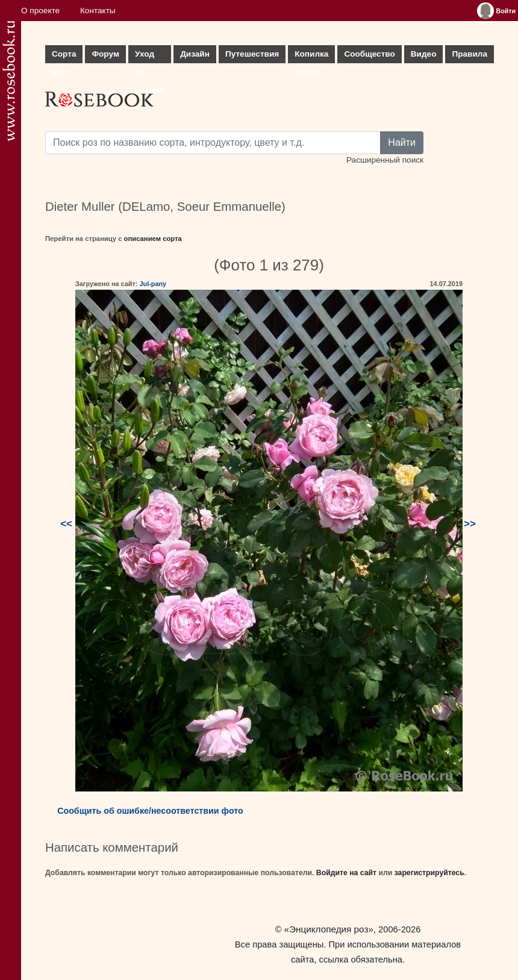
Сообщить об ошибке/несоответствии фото (150, 811)
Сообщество (369, 54)
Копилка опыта (311, 56)
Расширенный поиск (385, 160)
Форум (105, 54)
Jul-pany (153, 284)
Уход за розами (150, 56)
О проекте (40, 11)
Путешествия (252, 54)
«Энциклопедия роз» (329, 929)
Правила (470, 54)
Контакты (98, 11)
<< (66, 524)
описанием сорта (153, 239)
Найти (402, 142)
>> (470, 524)
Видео (424, 54)
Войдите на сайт (346, 873)
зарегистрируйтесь (429, 873)
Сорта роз (64, 56)
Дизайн (195, 54)
